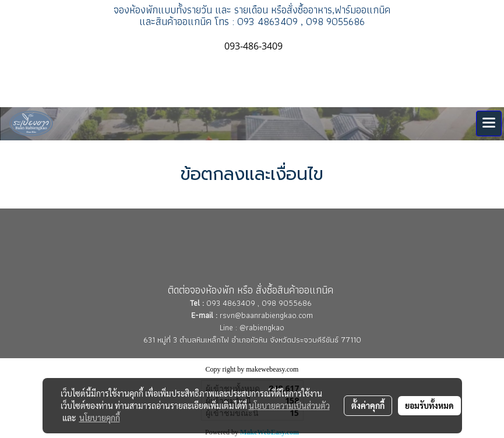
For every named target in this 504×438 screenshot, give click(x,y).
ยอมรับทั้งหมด (429, 405)
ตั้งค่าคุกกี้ (368, 405)
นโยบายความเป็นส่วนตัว (289, 405)
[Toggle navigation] (489, 123)
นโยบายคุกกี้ (100, 418)
